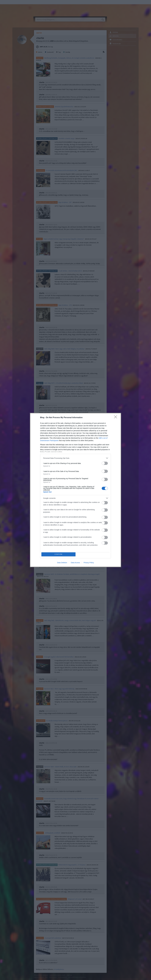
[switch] (105, 463)
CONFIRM (58, 554)
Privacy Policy (89, 563)
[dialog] (75, 490)
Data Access (75, 563)
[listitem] (75, 458)
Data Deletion (62, 563)
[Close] (116, 418)
